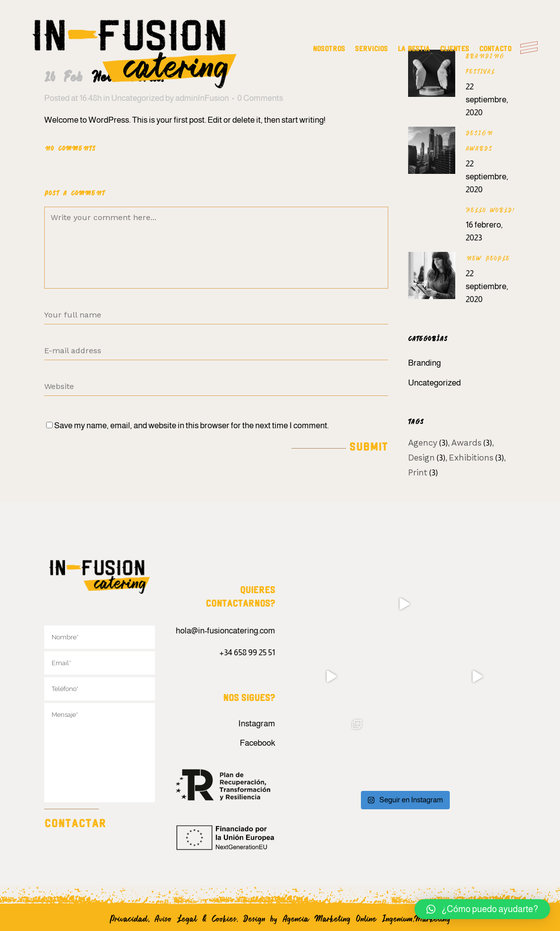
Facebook (257, 743)
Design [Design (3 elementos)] (427, 458)
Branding (424, 363)
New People (488, 258)
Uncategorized (434, 383)
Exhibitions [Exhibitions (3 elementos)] (476, 458)
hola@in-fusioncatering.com (225, 631)
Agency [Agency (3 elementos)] (428, 443)
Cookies (224, 918)
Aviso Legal (176, 918)
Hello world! (490, 210)
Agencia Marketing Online (332, 918)
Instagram (257, 724)
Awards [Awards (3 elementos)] (472, 443)
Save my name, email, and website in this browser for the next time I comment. (191, 426)
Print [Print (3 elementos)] (423, 472)
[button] (482, 909)
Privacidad (129, 918)
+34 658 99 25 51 (247, 653)
